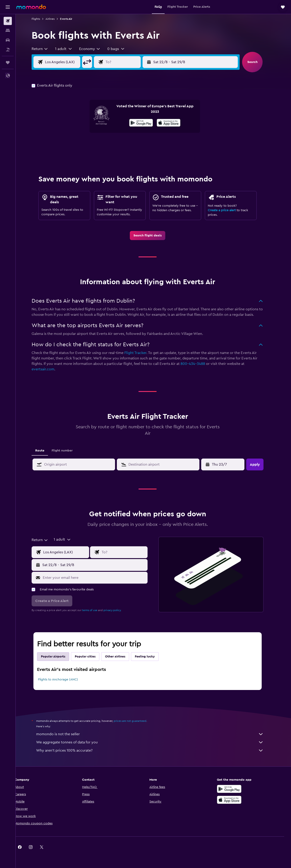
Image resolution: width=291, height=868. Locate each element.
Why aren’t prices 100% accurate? (156, 750)
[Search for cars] (8, 40)
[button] (8, 7)
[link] (153, 236)
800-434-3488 (199, 364)
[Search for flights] (8, 21)
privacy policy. (118, 610)
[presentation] (174, 123)
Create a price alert (228, 210)
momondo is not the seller (156, 734)
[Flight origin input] (72, 62)
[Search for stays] (8, 30)
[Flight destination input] (132, 62)
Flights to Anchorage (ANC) (64, 680)
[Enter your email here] (100, 578)
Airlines (56, 19)
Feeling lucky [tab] (151, 657)
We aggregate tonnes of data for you (156, 742)
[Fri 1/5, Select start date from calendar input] (229, 464)
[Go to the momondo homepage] (31, 7)
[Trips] (8, 63)
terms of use (96, 610)
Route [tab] (46, 451)
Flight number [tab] (68, 451)
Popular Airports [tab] (59, 657)
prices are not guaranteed (136, 721)
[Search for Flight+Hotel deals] (8, 50)
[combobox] (46, 49)
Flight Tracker (141, 353)
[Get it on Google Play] (147, 123)
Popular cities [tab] (91, 657)
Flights (42, 19)
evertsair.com (49, 369)
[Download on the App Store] (174, 123)
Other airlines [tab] (121, 657)
